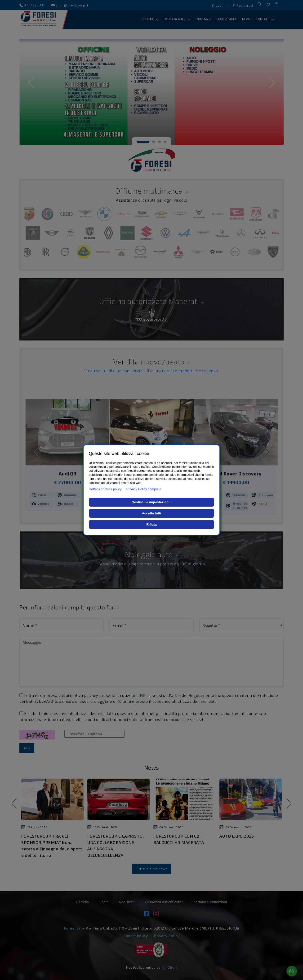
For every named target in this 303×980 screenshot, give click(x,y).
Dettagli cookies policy (105, 489)
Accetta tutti (152, 513)
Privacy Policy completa (144, 489)
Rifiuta (151, 524)
